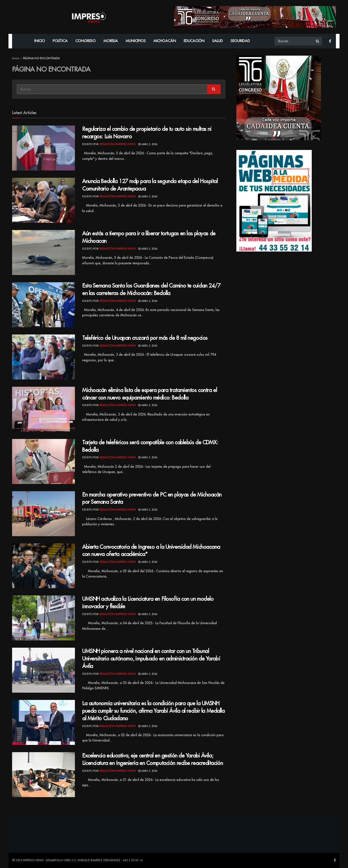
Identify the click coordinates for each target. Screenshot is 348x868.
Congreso (86, 41)
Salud (217, 41)
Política (60, 41)
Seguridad (240, 41)
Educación (194, 41)
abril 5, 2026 (148, 144)
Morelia (111, 41)
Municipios (136, 41)
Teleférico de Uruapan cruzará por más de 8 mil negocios (145, 338)
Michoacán (165, 41)
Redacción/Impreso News (117, 144)
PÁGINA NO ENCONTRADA (41, 58)
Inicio (40, 41)
